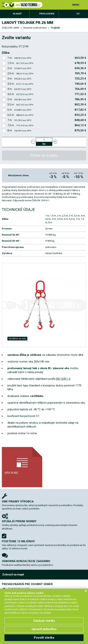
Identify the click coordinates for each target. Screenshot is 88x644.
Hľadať (17, 14)
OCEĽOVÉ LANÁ (10, 28)
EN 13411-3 (63, 379)
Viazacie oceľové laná (35, 28)
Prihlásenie (47, 14)
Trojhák (55, 28)
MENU (76, 5)
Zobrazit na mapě (13, 575)
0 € (78, 14)
